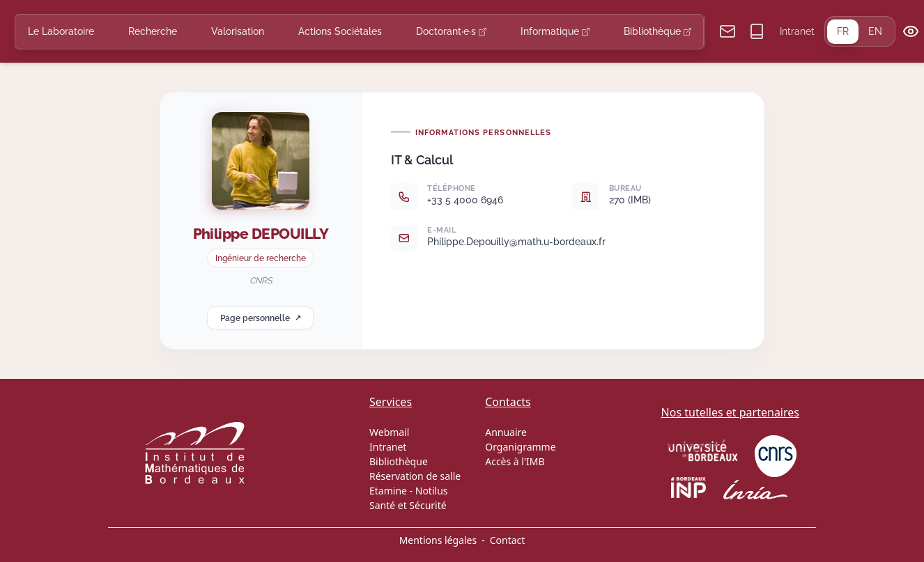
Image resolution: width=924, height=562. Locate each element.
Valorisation (238, 31)
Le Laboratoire (61, 31)
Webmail (389, 432)
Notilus (432, 491)
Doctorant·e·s (451, 31)
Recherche (153, 31)
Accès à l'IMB (515, 461)
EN (875, 31)
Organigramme (520, 447)
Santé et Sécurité (408, 505)
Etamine (388, 491)
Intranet (797, 31)
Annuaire (506, 432)
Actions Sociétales (340, 31)
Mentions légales (438, 540)
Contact (508, 540)
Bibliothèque (657, 31)
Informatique (555, 31)
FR (843, 31)
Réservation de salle (415, 476)
